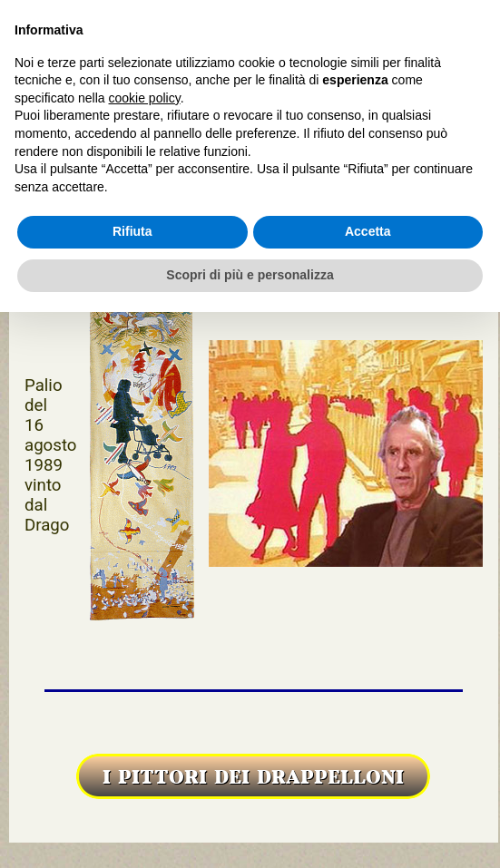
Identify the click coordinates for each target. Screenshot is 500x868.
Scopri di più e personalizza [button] (250, 275)
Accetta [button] (368, 231)
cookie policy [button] (145, 98)
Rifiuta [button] (132, 231)
